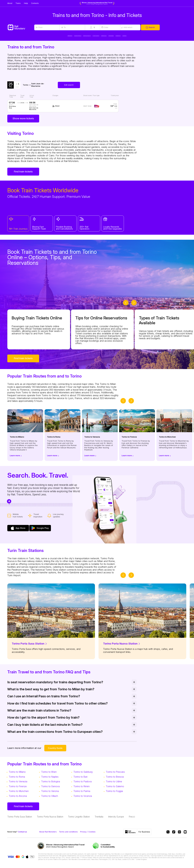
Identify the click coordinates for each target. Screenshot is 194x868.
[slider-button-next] (134, 306)
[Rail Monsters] (21, 27)
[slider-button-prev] (126, 306)
